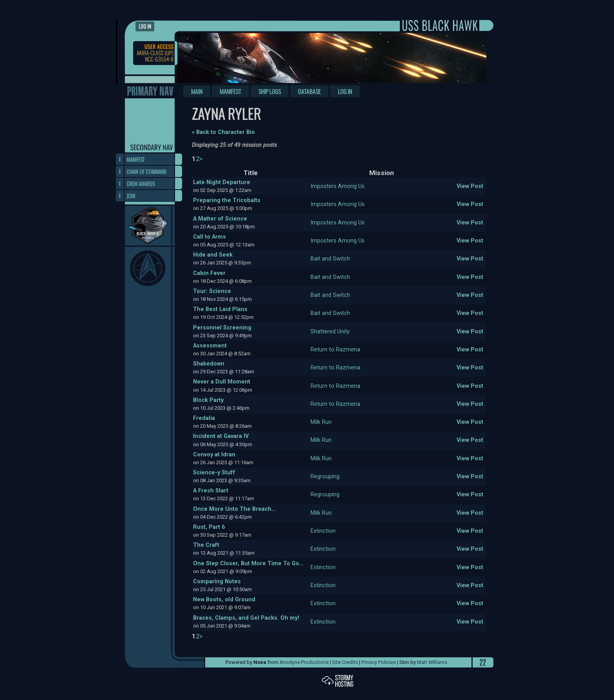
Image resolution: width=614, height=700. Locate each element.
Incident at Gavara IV (221, 436)
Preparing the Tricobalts (227, 200)
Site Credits (345, 662)
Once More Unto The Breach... (235, 509)
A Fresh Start (211, 491)
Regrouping (325, 477)
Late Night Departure (222, 182)
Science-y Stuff (214, 473)
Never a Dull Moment (222, 382)
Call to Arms (209, 237)
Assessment (210, 346)
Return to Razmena (335, 350)
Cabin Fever (209, 273)
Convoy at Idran (214, 455)
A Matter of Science (220, 219)
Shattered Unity (330, 332)
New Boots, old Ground (224, 600)
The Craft (206, 545)
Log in (145, 26)
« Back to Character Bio (223, 132)
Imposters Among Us (338, 186)
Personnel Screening (222, 328)
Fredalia (204, 418)
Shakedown (209, 364)
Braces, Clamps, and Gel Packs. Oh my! (246, 618)
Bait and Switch (330, 259)
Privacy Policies (379, 662)
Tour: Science (212, 291)
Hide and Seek (213, 255)
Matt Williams (432, 662)
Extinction (323, 531)
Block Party (208, 400)
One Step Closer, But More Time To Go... (248, 563)
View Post (470, 186)
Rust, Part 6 (209, 527)
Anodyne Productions (304, 662)
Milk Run (321, 422)
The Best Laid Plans (220, 309)
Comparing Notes (217, 582)
